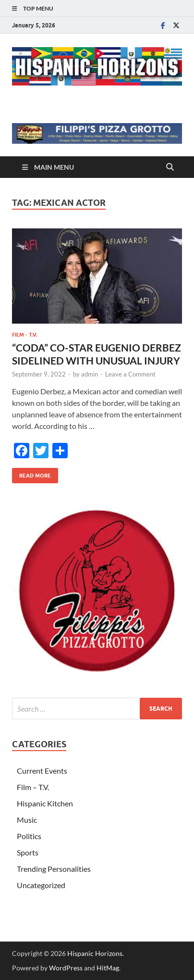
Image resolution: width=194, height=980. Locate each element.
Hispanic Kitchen (45, 803)
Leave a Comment (130, 374)
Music (27, 820)
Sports (28, 852)
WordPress (66, 968)
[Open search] (170, 167)
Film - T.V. (25, 335)
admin (90, 374)
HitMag (108, 968)
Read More (31, 473)
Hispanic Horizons (95, 953)
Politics (29, 836)
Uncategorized (41, 885)
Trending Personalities (54, 869)
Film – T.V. (33, 787)
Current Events (42, 771)
